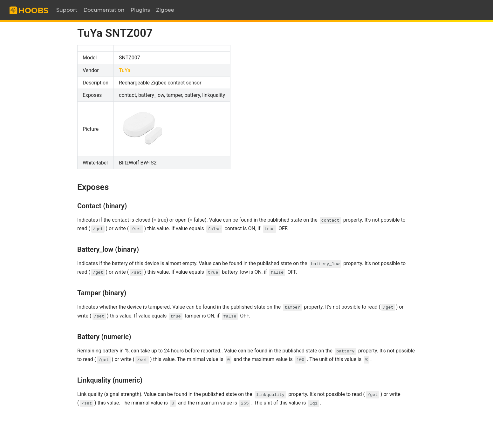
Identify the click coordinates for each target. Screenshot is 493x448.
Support (67, 10)
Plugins (140, 10)
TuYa (125, 70)
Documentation (104, 10)
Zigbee (165, 10)
